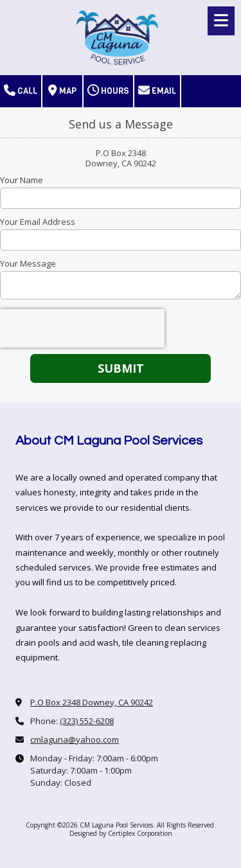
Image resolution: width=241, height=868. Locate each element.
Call (21, 91)
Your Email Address (38, 222)
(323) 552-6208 (87, 721)
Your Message (28, 263)
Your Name (22, 180)
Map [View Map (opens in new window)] (62, 91)
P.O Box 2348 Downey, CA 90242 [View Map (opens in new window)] (92, 702)
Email (157, 91)
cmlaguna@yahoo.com (75, 740)
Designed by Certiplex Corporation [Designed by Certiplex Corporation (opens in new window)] (121, 833)
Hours (108, 91)
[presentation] (82, 328)
